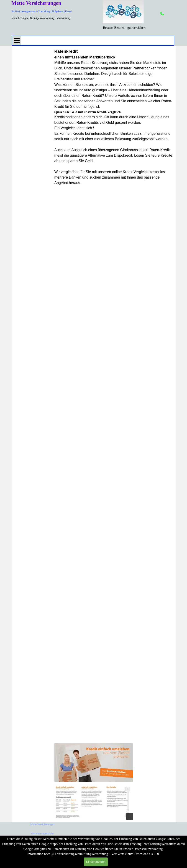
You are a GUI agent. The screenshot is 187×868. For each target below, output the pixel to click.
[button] (162, 14)
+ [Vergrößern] (128, 789)
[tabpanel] (124, 28)
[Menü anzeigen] (17, 41)
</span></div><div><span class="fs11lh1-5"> (114, 465)
